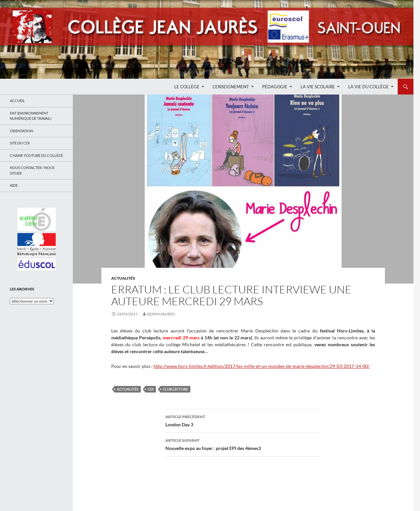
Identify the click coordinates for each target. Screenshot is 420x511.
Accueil (17, 101)
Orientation (21, 131)
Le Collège (187, 87)
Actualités (123, 278)
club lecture (175, 389)
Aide (14, 185)
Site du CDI (20, 143)
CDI (151, 389)
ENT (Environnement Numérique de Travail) (31, 116)
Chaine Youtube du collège (36, 155)
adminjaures (161, 314)
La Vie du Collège (368, 87)
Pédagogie (275, 87)
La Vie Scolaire (318, 87)
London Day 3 (243, 420)
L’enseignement (231, 87)
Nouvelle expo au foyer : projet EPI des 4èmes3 (243, 444)
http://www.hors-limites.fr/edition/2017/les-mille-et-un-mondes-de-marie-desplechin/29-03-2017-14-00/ (262, 366)
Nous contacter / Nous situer (32, 170)
